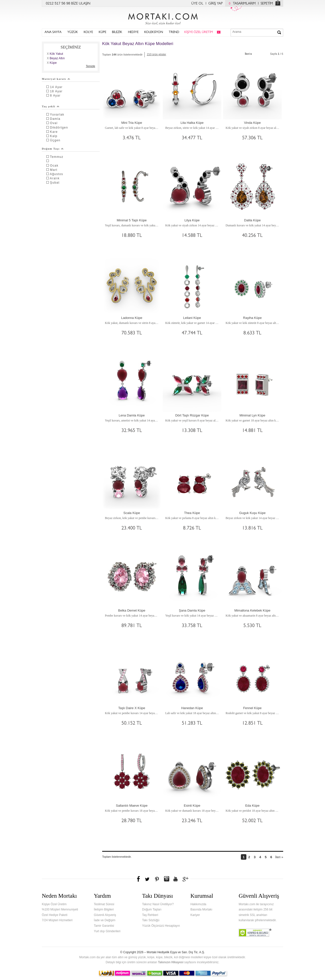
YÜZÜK (73, 32)
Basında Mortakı (201, 909)
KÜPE (102, 32)
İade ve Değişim (105, 920)
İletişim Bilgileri (104, 909)
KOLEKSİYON (154, 32)
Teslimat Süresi (104, 904)
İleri (249, 53)
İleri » (279, 857)
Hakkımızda (198, 904)
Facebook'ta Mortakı (139, 879)
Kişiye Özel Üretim (54, 904)
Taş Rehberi (150, 915)
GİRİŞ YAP (215, 4)
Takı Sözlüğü (151, 920)
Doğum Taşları (152, 909)
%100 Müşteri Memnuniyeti (60, 909)
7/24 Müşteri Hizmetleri (57, 920)
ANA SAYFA (53, 32)
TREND (174, 32)
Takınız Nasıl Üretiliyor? (158, 904)
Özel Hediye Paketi (55, 915)
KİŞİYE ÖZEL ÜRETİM (199, 32)
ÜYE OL (197, 4)
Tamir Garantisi (104, 926)
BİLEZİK (117, 32)
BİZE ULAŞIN (81, 4)
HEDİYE (133, 32)
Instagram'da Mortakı (167, 879)
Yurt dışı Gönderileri (107, 931)
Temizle (91, 66)
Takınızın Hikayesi (171, 962)
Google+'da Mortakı (186, 879)
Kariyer (195, 915)
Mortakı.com (162, 18)
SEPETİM (267, 4)
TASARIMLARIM (241, 4)
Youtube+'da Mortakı (176, 879)
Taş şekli (51, 106)
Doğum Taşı (53, 149)
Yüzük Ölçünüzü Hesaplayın (161, 926)
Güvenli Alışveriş (105, 915)
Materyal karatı (56, 79)
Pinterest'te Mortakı (157, 879)
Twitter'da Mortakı (148, 879)
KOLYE (88, 32)
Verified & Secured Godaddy (255, 933)
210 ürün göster (156, 54)
